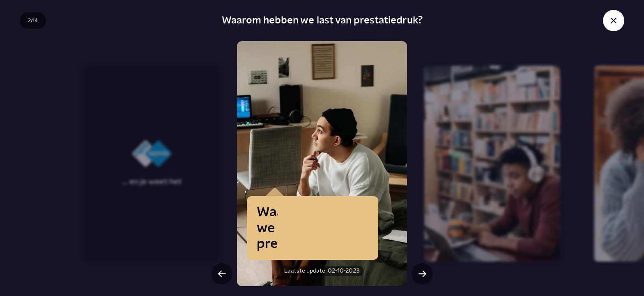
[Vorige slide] (222, 274)
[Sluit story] (614, 21)
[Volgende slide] (422, 274)
